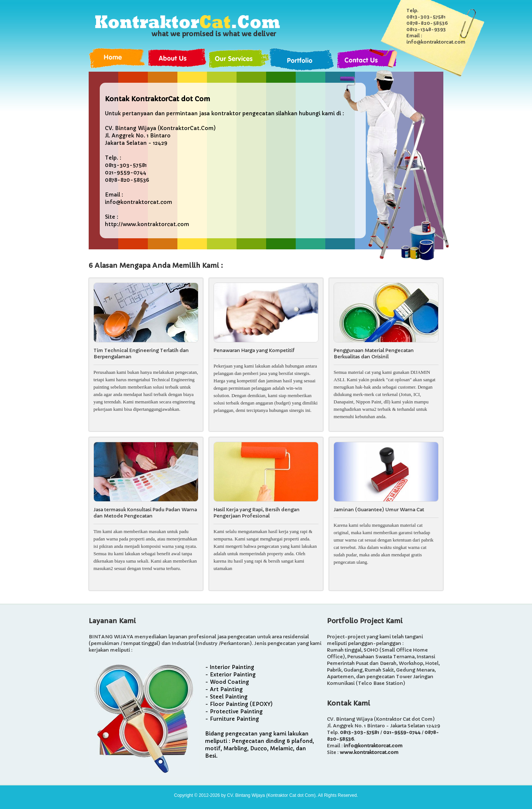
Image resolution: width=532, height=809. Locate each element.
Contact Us (367, 60)
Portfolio (303, 60)
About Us (178, 60)
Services (239, 60)
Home (119, 60)
